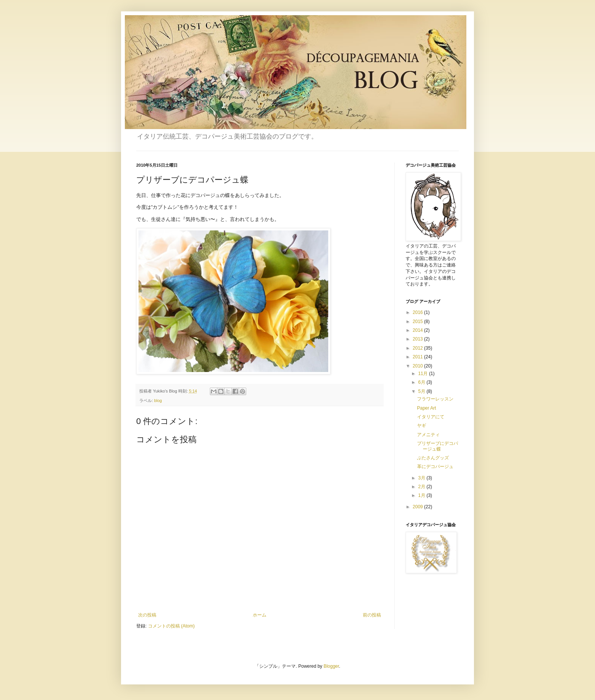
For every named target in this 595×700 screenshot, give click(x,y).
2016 (419, 312)
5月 (422, 391)
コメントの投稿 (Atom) (171, 626)
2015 (419, 322)
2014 (419, 330)
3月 (422, 478)
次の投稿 (147, 615)
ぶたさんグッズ (433, 458)
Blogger (331, 666)
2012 (419, 348)
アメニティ (428, 435)
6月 (422, 382)
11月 (424, 374)
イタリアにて (431, 417)
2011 (419, 357)
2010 (419, 366)
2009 (419, 507)
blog (158, 400)
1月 (422, 495)
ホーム (260, 615)
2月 (422, 487)
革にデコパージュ (435, 467)
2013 (419, 339)
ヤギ (422, 426)
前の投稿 (372, 615)
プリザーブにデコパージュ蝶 (438, 446)
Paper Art (427, 408)
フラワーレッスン (435, 399)
